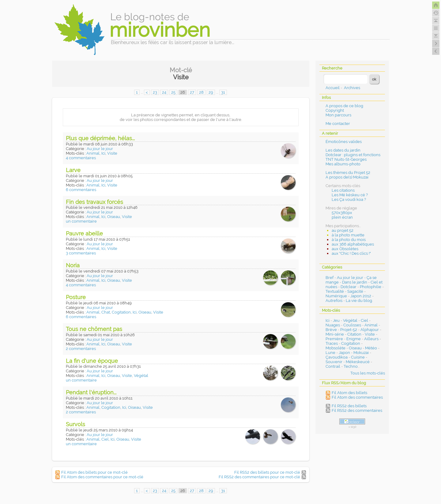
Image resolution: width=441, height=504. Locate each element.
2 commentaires (81, 349)
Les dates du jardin (343, 150)
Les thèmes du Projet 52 (348, 173)
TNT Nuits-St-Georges (346, 159)
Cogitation (121, 312)
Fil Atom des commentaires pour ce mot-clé (102, 477)
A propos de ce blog (344, 106)
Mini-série (335, 334)
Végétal (141, 376)
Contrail (333, 366)
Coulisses (352, 325)
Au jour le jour (100, 149)
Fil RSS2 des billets (349, 406)
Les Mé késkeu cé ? (350, 195)
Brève (331, 330)
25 (173, 92)
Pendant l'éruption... (91, 392)
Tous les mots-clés (368, 373)
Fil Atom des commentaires (357, 397)
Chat (106, 312)
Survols (75, 424)
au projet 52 (343, 230)
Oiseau (114, 217)
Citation (354, 334)
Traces (332, 343)
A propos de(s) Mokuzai (347, 177)
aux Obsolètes (345, 249)
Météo (371, 348)
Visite (112, 153)
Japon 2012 (361, 296)
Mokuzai (361, 353)
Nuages (333, 325)
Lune (330, 353)
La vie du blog (359, 301)
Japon (344, 353)
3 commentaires (81, 253)
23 (155, 92)
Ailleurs (371, 339)
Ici (103, 153)
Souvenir (334, 362)
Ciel (105, 439)
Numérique (336, 296)
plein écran (342, 217)
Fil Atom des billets (349, 393)
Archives (352, 88)
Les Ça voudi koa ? (349, 199)
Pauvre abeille (84, 233)
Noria (73, 265)
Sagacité (355, 291)
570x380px (342, 213)
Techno (351, 366)
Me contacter (338, 124)
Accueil (333, 88)
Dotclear (349, 287)
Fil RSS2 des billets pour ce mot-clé (267, 472)
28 (201, 92)
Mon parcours (338, 115)
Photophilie (371, 287)
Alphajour (370, 330)
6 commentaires (81, 190)
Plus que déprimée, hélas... (100, 138)
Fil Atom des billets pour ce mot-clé (94, 472)
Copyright (335, 110)
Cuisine (358, 357)
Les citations (343, 190)
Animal (93, 153)
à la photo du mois (349, 240)
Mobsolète (335, 348)
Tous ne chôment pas (94, 329)
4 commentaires (81, 158)
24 (164, 92)
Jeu (336, 320)
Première (334, 339)
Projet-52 (349, 330)
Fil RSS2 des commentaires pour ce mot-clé (259, 477)
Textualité (335, 291)
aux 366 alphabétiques (353, 244)
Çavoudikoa (337, 357)
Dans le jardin (355, 282)
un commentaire (81, 221)
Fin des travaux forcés (94, 202)
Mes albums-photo (343, 164)
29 (211, 92)
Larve (73, 170)
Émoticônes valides (344, 142)
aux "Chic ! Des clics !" (351, 253)
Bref (330, 278)
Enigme (354, 339)
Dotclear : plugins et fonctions (353, 155)
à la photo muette (348, 235)
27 (192, 92)
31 (223, 92)
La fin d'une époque (92, 361)
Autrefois (334, 301)
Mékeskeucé (358, 362)
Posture (76, 297)
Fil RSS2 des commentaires (357, 410)
